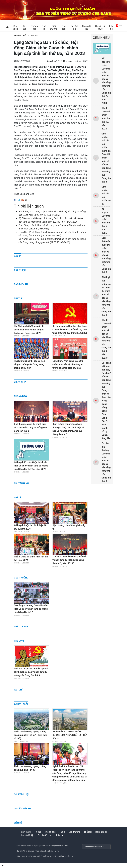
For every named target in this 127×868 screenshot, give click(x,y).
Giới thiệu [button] (15, 27)
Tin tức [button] (25, 27)
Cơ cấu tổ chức (23, 809)
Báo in (18, 256)
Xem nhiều (101, 38)
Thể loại (19, 641)
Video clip (20, 382)
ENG (121, 26)
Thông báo (20, 396)
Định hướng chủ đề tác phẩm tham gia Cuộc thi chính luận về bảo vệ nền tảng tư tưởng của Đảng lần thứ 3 (106, 158)
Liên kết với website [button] (94, 847)
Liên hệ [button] (111, 27)
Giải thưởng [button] (54, 27)
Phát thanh (21, 627)
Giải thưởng (21, 578)
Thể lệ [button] (44, 27)
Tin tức (33, 36)
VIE (117, 26)
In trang (68, 61)
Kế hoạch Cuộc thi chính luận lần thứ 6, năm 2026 (106, 221)
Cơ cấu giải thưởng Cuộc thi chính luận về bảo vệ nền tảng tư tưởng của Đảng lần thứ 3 (106, 462)
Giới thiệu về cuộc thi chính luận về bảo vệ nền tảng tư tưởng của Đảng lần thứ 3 (106, 255)
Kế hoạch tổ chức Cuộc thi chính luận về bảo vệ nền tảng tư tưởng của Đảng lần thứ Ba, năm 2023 (106, 81)
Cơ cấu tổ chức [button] (100, 27)
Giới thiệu (20, 270)
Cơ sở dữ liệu (22, 794)
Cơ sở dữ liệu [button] (87, 27)
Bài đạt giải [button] (74, 27)
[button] (7, 27)
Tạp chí (18, 690)
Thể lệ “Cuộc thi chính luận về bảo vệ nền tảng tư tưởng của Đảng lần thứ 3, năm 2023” (106, 339)
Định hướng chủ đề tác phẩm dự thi (106, 195)
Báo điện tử (21, 284)
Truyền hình (21, 483)
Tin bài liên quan (29, 206)
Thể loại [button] (64, 27)
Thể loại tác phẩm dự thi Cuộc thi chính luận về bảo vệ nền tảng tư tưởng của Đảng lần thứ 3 (106, 296)
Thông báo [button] (34, 27)
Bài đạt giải (21, 704)
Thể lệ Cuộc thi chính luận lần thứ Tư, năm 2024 (106, 118)
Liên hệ (18, 823)
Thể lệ (18, 498)
